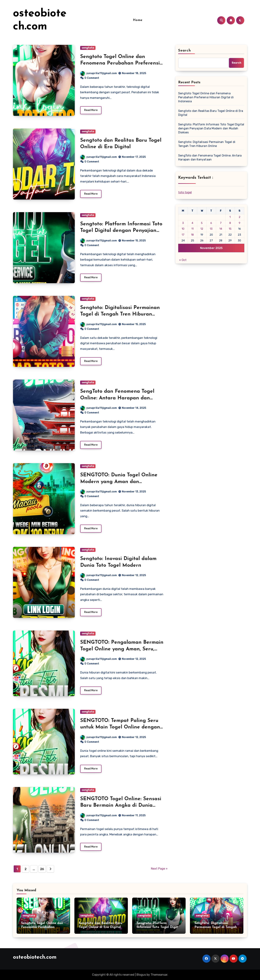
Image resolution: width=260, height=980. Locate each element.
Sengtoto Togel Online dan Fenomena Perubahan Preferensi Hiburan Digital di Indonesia (120, 63)
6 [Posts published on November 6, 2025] (211, 223)
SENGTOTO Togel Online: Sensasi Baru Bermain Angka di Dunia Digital (121, 806)
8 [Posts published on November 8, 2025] (230, 223)
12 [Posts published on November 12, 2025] (202, 229)
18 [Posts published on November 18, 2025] (192, 235)
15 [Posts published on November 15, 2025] (230, 229)
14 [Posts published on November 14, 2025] (221, 229)
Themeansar (159, 975)
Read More (91, 110)
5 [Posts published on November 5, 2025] (202, 223)
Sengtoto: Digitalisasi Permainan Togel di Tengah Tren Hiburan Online (120, 314)
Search (185, 51)
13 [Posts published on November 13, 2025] (211, 229)
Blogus (141, 975)
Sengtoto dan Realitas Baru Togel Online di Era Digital (211, 113)
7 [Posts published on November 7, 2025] (221, 223)
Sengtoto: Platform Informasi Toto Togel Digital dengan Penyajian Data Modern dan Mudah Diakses (121, 231)
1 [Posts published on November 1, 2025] (230, 217)
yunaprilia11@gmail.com (99, 73)
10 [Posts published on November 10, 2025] (183, 229)
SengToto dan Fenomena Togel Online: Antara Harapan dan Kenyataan (117, 398)
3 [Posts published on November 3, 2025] (183, 223)
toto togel (185, 192)
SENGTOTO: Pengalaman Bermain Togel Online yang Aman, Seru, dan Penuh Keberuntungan (122, 649)
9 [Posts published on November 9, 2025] (240, 223)
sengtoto (88, 48)
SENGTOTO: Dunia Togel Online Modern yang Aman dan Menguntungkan (119, 482)
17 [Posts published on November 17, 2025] (183, 235)
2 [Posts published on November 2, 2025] (240, 217)
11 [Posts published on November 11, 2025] (192, 229)
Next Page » (159, 869)
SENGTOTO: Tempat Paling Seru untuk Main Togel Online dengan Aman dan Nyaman (120, 727)
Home (138, 20)
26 (42, 869)
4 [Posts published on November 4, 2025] (192, 223)
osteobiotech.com (35, 957)
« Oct (183, 260)
